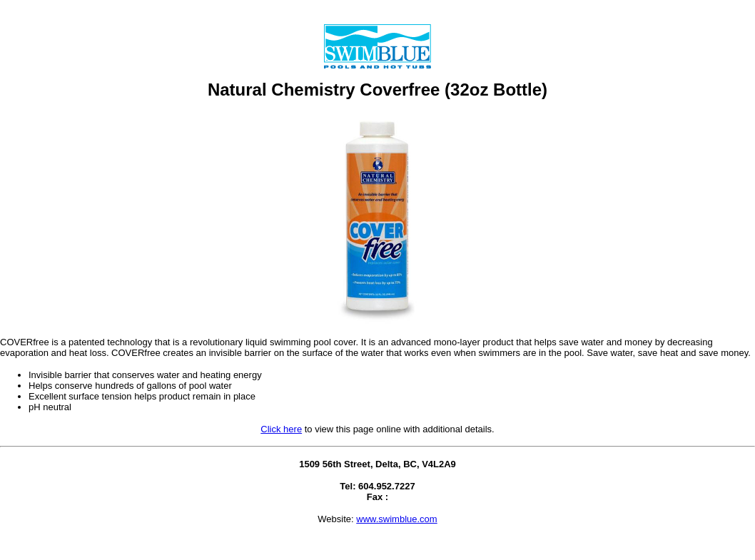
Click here (281, 429)
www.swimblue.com (396, 519)
